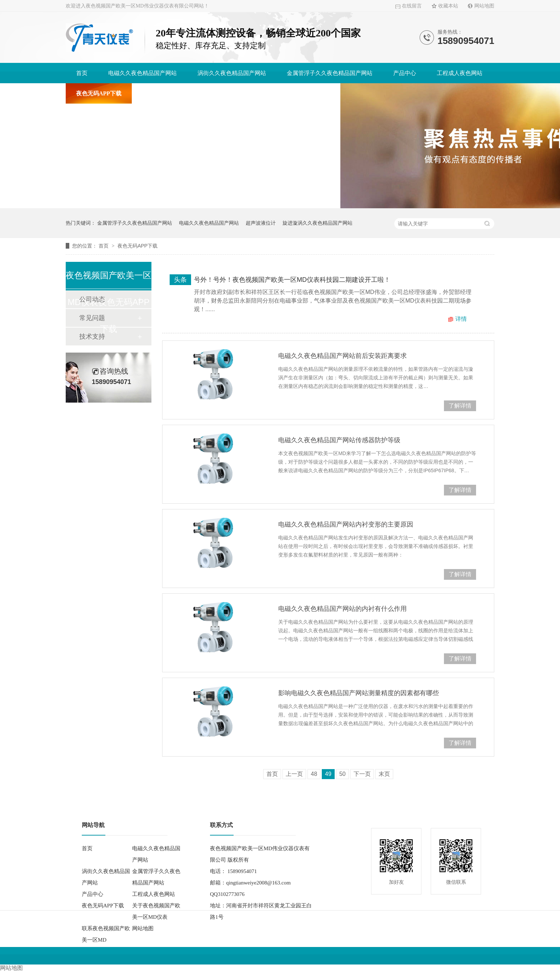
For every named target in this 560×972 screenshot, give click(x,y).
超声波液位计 (261, 223)
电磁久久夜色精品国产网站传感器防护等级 (339, 440)
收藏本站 (448, 6)
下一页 (362, 774)
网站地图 (484, 6)
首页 (82, 73)
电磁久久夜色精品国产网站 (142, 73)
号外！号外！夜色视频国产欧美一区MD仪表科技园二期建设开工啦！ (292, 280)
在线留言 (412, 6)
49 (328, 774)
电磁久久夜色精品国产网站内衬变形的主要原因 (346, 524)
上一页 (294, 774)
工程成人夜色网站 (460, 73)
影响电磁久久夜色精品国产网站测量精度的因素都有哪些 (359, 693)
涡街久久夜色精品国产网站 (232, 73)
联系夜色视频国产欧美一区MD (291, 93)
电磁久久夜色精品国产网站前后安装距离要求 (342, 356)
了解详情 (460, 406)
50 (342, 774)
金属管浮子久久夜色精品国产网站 (330, 73)
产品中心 (405, 73)
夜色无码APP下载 (99, 93)
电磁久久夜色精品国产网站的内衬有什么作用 (342, 609)
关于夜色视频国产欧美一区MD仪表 (187, 93)
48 (314, 774)
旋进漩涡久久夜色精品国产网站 (317, 223)
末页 (384, 774)
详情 (461, 319)
